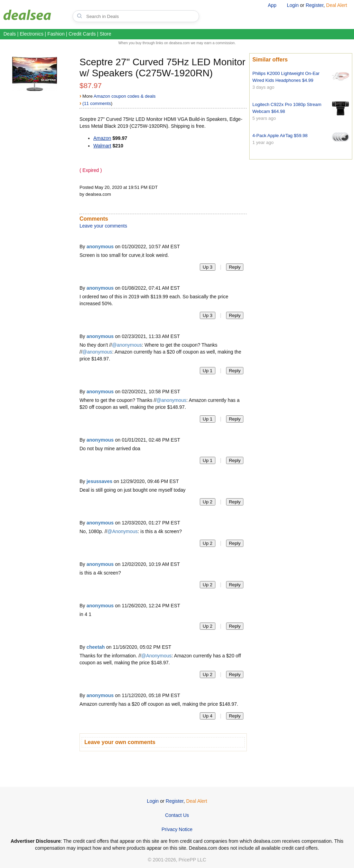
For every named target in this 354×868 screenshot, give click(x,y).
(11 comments (96, 103)
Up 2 (207, 502)
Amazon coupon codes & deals (125, 96)
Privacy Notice (177, 829)
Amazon (102, 138)
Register (314, 5)
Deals (10, 34)
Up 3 (207, 267)
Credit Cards (82, 34)
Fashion (56, 34)
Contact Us (177, 815)
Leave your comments (103, 226)
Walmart (102, 146)
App (272, 5)
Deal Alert (337, 5)
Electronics (31, 34)
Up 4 (207, 716)
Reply (235, 267)
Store (105, 34)
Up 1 (207, 371)
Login (293, 5)
